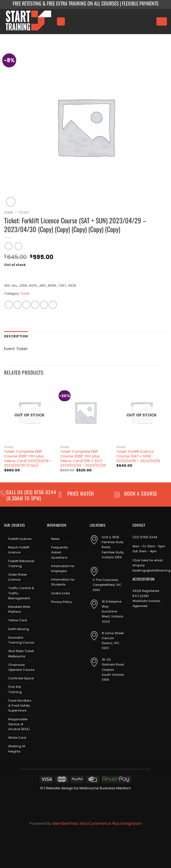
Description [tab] (16, 336)
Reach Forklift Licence (19, 550)
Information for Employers (63, 568)
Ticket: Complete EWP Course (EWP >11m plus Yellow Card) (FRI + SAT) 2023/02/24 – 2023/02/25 (83, 458)
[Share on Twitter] (26, 305)
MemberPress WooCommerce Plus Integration (97, 823)
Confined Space (21, 678)
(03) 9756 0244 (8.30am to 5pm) (31, 495)
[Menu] (61, 21)
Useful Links (61, 593)
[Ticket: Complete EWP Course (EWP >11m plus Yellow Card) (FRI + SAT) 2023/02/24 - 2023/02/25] (85, 412)
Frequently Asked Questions (60, 552)
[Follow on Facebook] (51, 615)
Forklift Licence (20, 539)
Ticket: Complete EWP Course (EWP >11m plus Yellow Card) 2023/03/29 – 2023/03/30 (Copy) (28, 458)
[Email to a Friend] (35, 305)
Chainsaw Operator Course (21, 667)
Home (9, 212)
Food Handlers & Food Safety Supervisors (20, 705)
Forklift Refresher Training (21, 564)
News (55, 539)
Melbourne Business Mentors (105, 788)
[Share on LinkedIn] (53, 305)
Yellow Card (18, 620)
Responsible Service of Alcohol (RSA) (19, 724)
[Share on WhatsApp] (8, 305)
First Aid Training (15, 689)
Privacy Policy (61, 602)
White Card (17, 738)
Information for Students (63, 582)
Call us (15, 492)
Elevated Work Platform (19, 609)
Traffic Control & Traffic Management (21, 593)
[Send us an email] (67, 615)
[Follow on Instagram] (59, 615)
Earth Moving (19, 629)
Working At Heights (17, 749)
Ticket (24, 212)
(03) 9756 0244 (145, 537)
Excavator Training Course (21, 640)
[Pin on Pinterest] (44, 305)
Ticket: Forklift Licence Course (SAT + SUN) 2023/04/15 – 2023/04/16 (138, 456)
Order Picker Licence (18, 577)
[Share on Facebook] (17, 305)
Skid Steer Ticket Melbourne (21, 653)
